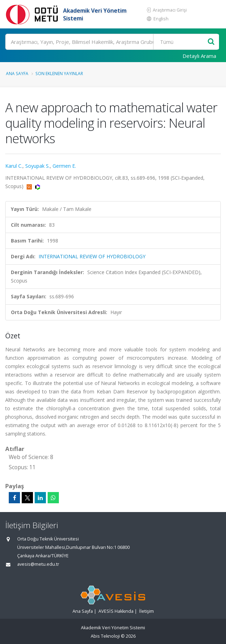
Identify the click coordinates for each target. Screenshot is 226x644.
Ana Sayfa (17, 73)
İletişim (146, 611)
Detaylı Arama (199, 56)
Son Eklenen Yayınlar (59, 73)
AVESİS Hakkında (116, 611)
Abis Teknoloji (105, 636)
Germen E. (64, 166)
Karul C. (14, 166)
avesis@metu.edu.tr (38, 564)
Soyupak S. (37, 166)
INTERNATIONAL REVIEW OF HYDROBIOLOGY (92, 256)
